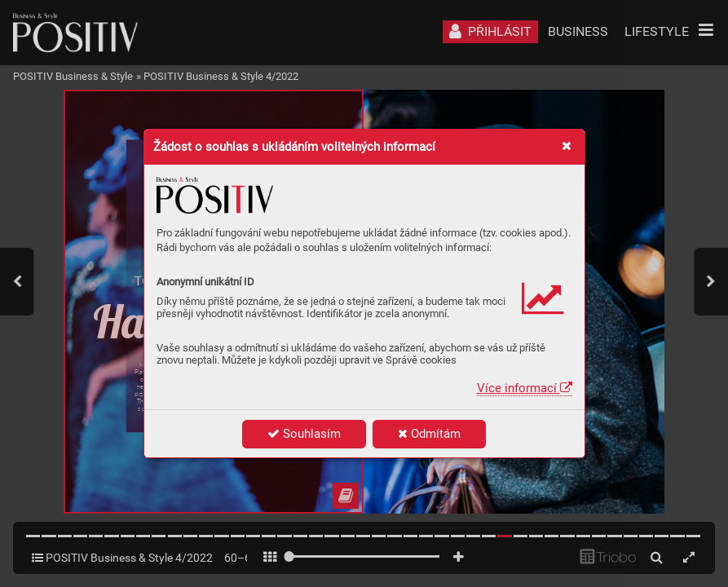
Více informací (525, 388)
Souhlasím (304, 434)
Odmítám (429, 434)
